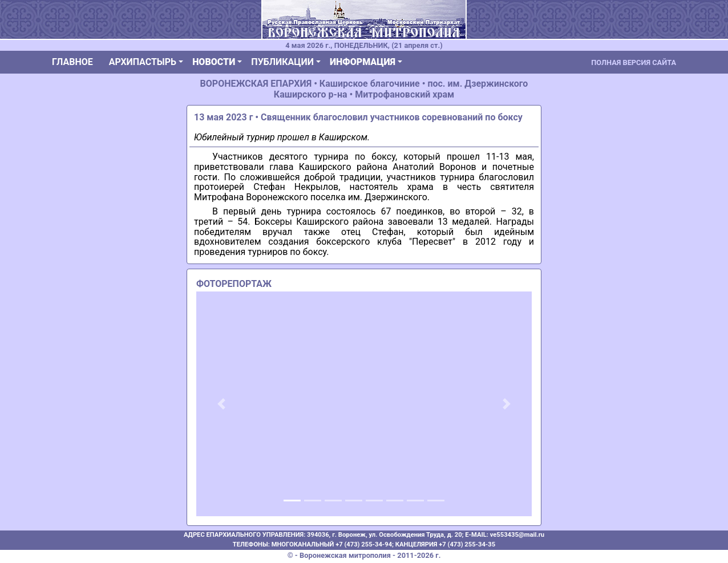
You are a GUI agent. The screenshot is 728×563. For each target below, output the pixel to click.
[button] (221, 404)
